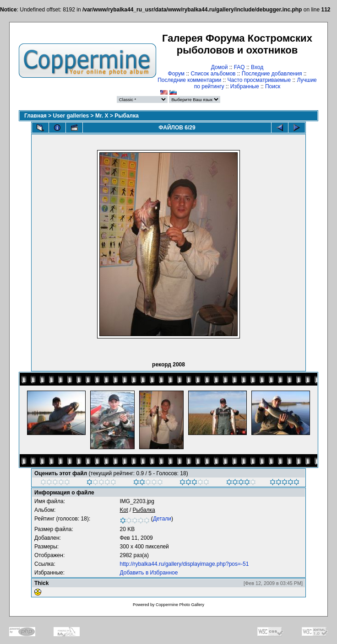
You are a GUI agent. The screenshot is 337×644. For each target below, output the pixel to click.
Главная (35, 116)
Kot (124, 510)
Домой (220, 67)
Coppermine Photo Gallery (180, 605)
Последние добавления (272, 74)
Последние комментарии (189, 80)
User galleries (71, 116)
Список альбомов (213, 74)
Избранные (245, 86)
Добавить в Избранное (149, 573)
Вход (257, 67)
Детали (162, 519)
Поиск (273, 86)
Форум (176, 74)
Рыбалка (127, 116)
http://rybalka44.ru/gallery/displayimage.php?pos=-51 (185, 564)
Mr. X (102, 116)
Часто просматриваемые (259, 80)
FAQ (239, 67)
